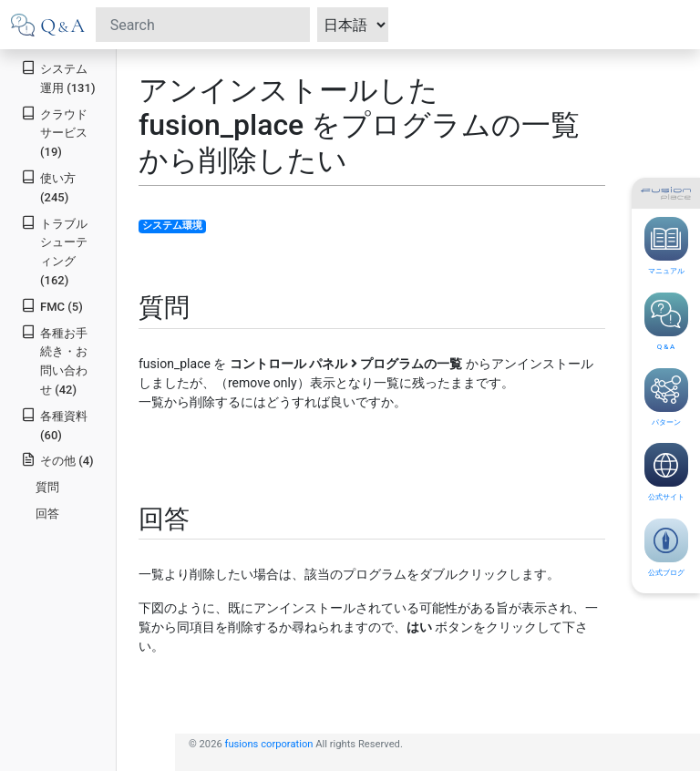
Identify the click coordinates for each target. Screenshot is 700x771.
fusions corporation (269, 744)
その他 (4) (57, 460)
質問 (47, 487)
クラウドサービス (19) (54, 133)
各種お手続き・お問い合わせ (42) (54, 360)
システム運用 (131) (58, 77)
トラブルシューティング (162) (54, 251)
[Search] (203, 25)
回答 (47, 514)
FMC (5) (52, 306)
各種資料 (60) (54, 425)
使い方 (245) (48, 187)
